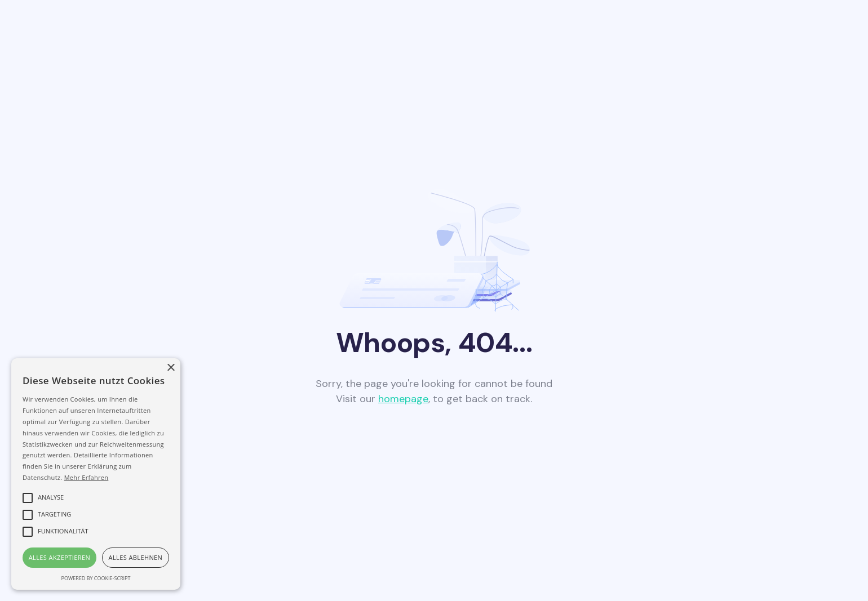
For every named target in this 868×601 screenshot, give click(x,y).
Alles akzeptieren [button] (59, 557)
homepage (403, 399)
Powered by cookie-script (96, 578)
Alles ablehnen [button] (136, 557)
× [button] (170, 368)
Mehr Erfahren (87, 477)
